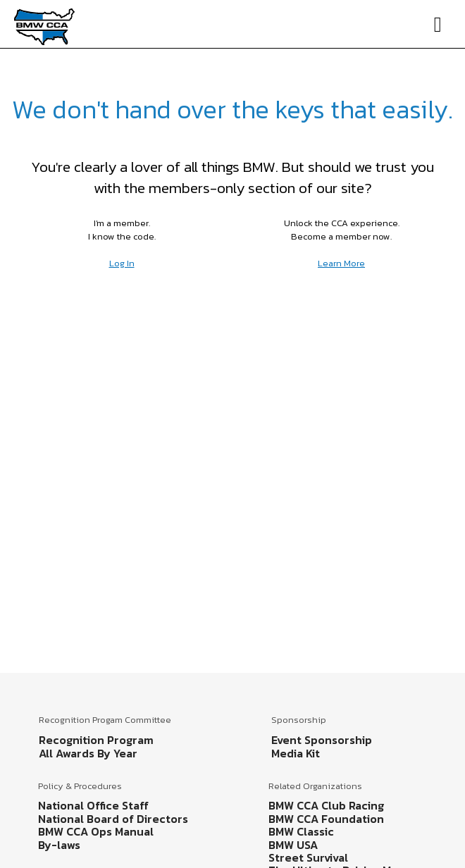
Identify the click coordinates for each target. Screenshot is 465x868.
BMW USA (293, 845)
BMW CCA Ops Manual (96, 831)
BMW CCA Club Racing (326, 805)
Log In (122, 263)
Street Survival (308, 857)
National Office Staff (93, 805)
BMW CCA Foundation (326, 819)
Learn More (341, 263)
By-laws (59, 845)
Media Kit (296, 753)
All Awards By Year (88, 753)
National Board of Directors (113, 819)
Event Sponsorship (322, 740)
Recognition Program (96, 740)
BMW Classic (301, 831)
